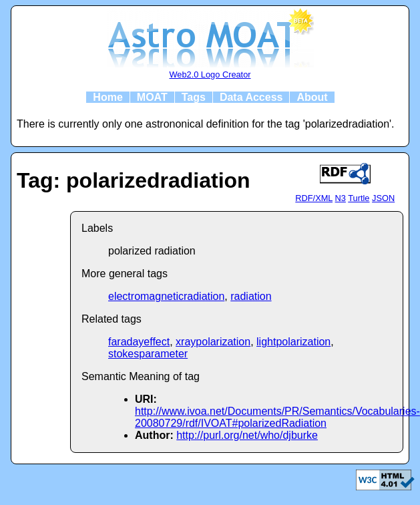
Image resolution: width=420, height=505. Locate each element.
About (312, 97)
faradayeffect (139, 342)
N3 (341, 198)
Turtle (359, 198)
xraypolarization (213, 342)
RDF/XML (314, 198)
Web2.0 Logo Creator (210, 74)
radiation (251, 296)
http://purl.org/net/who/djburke (247, 435)
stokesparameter (148, 354)
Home (108, 97)
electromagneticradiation (166, 296)
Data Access (251, 97)
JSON (383, 198)
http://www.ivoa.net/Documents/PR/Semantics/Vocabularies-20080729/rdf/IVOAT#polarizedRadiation (277, 417)
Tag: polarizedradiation (134, 180)
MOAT (152, 97)
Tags (194, 97)
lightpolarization (293, 342)
